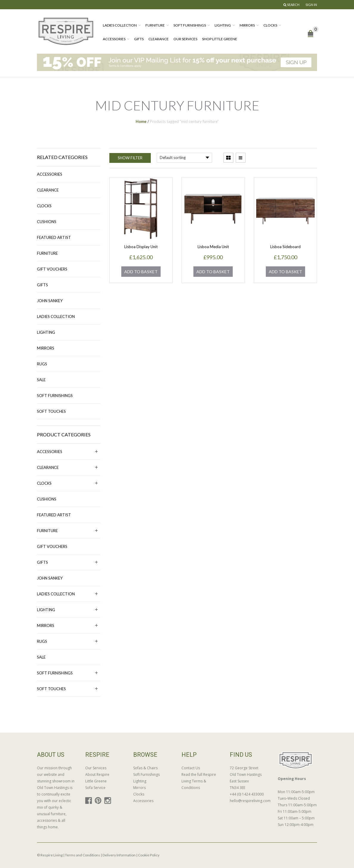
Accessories (114, 39)
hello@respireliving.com (249, 801)
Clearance (159, 39)
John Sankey (50, 301)
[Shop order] (184, 158)
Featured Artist (54, 237)
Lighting (223, 25)
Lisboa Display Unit (141, 247)
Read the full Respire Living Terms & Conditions (199, 781)
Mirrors (247, 25)
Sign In (311, 5)
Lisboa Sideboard (285, 247)
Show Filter (130, 158)
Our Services (185, 39)
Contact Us (191, 768)
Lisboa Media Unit (213, 247)
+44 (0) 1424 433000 (247, 794)
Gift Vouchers (52, 269)
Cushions (47, 222)
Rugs (42, 364)
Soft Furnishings (190, 25)
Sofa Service (95, 788)
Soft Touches (51, 411)
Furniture (155, 25)
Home (141, 121)
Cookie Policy (149, 855)
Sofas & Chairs (145, 768)
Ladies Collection (120, 25)
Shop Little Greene (220, 39)
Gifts (139, 39)
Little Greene (96, 781)
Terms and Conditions (83, 855)
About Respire (97, 774)
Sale (41, 380)
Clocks (270, 25)
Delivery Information (119, 855)
